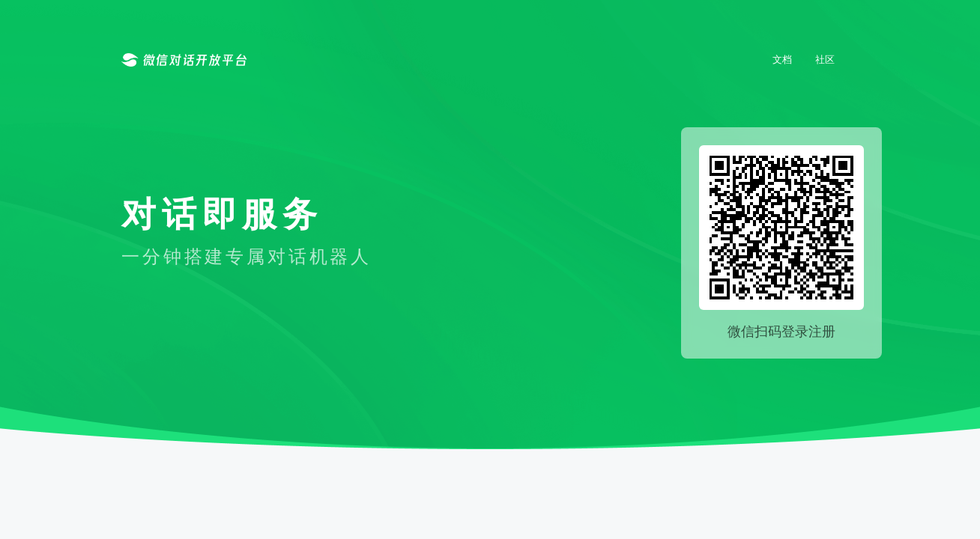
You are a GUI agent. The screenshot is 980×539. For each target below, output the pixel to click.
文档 (782, 59)
